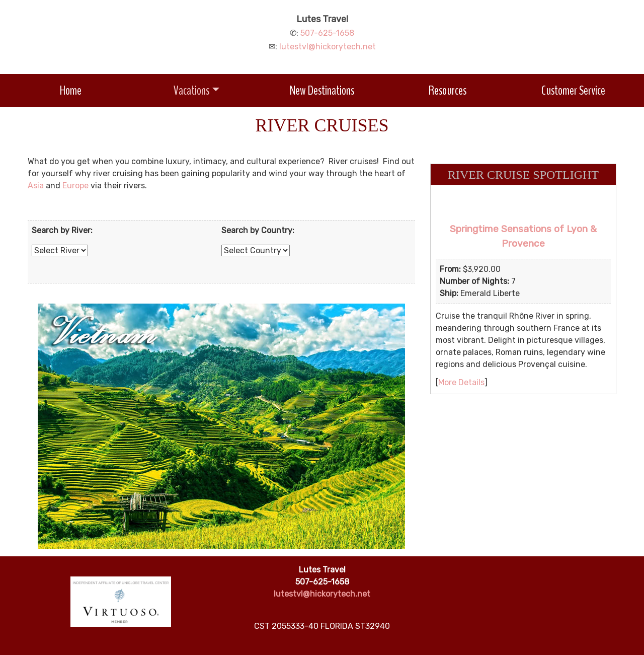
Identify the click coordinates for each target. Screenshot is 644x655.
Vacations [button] (191, 90)
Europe (75, 186)
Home (71, 90)
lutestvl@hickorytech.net (328, 47)
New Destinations (322, 90)
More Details (461, 382)
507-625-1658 (327, 33)
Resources (448, 90)
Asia (36, 186)
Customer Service (573, 90)
